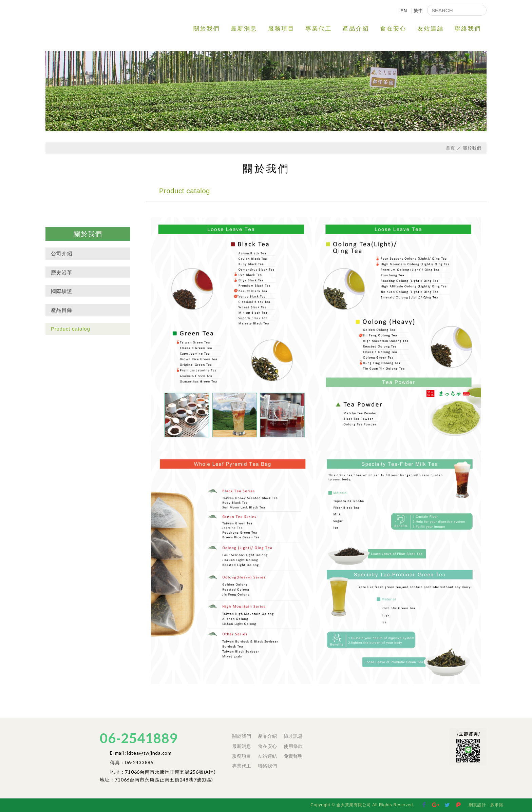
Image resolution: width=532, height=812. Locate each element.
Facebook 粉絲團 (444, 734)
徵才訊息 (293, 736)
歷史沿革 (62, 272)
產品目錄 (62, 310)
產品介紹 (356, 29)
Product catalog (70, 329)
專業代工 (319, 29)
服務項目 (281, 29)
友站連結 (431, 29)
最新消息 (244, 29)
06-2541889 (139, 738)
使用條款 (293, 746)
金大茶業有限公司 (96, 20)
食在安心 (393, 29)
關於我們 (207, 29)
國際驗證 (62, 291)
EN (404, 11)
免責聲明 (293, 756)
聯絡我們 (468, 29)
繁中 (418, 11)
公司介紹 (62, 253)
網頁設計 (477, 805)
